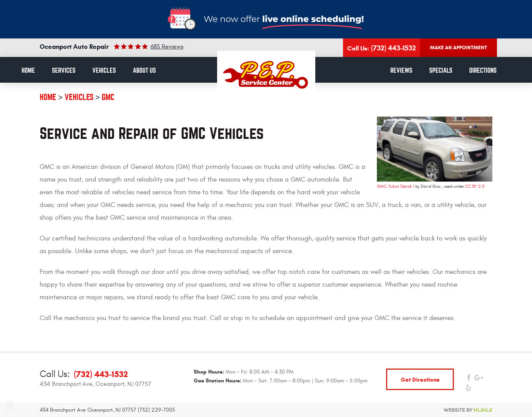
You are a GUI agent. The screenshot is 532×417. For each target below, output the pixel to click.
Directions (483, 71)
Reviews (401, 71)
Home (28, 71)
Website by (468, 410)
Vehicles (104, 71)
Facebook (468, 379)
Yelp (468, 390)
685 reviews (167, 47)
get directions (420, 379)
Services (64, 71)
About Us (144, 71)
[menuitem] (28, 71)
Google (479, 379)
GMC (108, 97)
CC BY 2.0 (475, 186)
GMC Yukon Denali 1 (396, 186)
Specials (441, 71)
